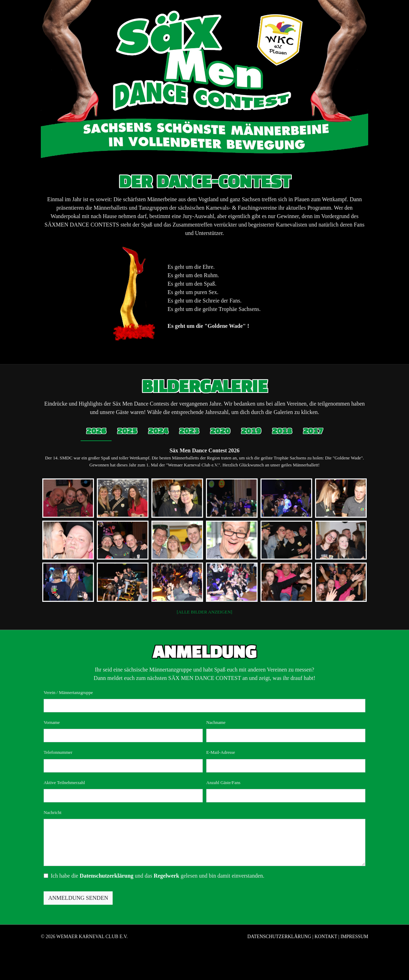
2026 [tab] (96, 431)
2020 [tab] (220, 431)
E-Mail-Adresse (221, 752)
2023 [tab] (189, 431)
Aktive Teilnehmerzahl (64, 783)
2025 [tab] (127, 431)
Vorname (52, 723)
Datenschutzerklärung (106, 876)
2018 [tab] (282, 431)
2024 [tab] (158, 431)
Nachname (216, 723)
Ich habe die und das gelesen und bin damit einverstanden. (158, 876)
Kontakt (326, 937)
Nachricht (52, 813)
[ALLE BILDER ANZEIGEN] (204, 612)
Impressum (354, 937)
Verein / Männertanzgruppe (68, 693)
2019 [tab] (251, 431)
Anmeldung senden (78, 898)
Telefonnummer (58, 752)
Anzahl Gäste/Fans (223, 783)
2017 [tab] (313, 431)
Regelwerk (166, 876)
